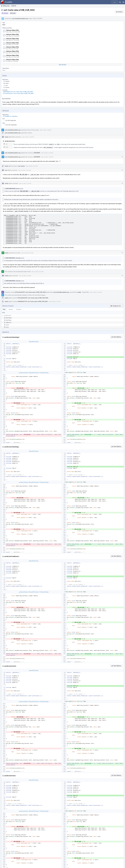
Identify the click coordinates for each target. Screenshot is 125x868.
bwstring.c (9, 319)
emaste (7, 81)
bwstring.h (9, 317)
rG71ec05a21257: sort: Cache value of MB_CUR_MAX (18, 93)
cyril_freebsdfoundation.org (20, 19)
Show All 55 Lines (34, 372)
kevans (7, 87)
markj (7, 83)
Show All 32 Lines (34, 341)
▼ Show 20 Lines (44, 372)
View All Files (62, 65)
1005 (6, 147)
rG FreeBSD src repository (10, 116)
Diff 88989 (37, 152)
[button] (123, 2)
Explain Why (86, 291)
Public (14, 13)
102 (6, 144)
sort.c (7, 326)
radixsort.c (9, 321)
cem (7, 85)
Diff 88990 (37, 156)
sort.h (7, 324)
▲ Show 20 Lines (23, 372)
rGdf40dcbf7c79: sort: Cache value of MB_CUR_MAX (18, 92)
